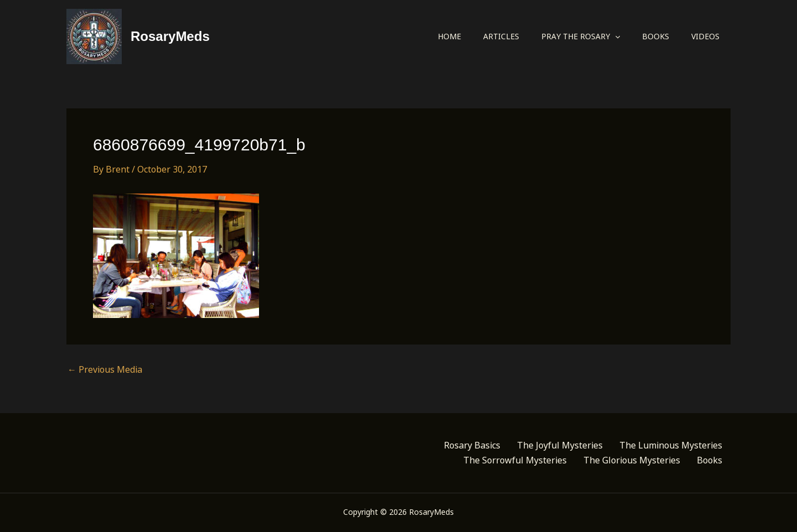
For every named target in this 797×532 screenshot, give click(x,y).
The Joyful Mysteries (560, 445)
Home (449, 36)
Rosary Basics (472, 445)
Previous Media (105, 369)
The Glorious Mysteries (632, 460)
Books (656, 36)
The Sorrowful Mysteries (515, 460)
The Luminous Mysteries (671, 445)
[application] (615, 36)
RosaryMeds (170, 36)
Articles (501, 36)
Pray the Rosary (581, 36)
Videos (705, 36)
